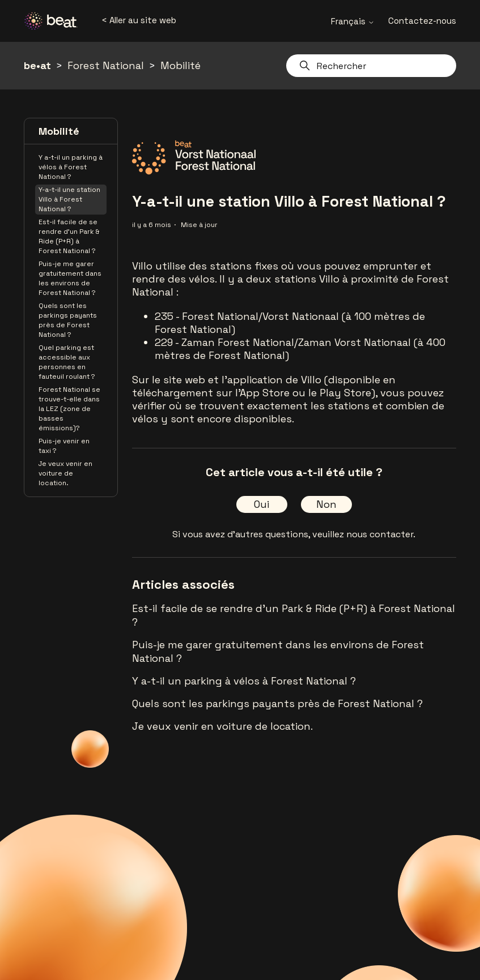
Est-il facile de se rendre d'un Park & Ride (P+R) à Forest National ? (69, 236)
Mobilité (180, 65)
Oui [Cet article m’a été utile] (262, 504)
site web (184, 380)
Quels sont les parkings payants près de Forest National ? (68, 320)
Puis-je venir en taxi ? (64, 446)
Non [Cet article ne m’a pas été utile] (326, 504)
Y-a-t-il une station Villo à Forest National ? (69, 199)
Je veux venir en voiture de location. (65, 473)
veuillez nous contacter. (364, 534)
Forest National (106, 65)
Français (353, 21)
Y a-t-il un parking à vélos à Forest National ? (71, 167)
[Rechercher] (371, 66)
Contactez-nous (422, 21)
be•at (37, 65)
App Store (265, 393)
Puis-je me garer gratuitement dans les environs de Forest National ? (70, 278)
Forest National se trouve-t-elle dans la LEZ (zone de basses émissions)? (69, 409)
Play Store (345, 393)
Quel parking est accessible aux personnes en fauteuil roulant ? (67, 362)
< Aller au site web (139, 20)
